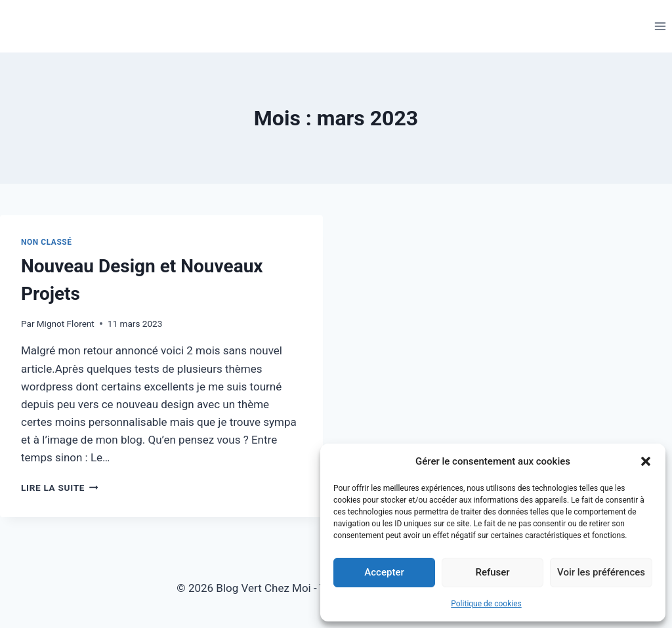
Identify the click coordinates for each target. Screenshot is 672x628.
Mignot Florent (66, 324)
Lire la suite (59, 488)
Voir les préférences (601, 572)
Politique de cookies (486, 604)
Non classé (47, 242)
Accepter (384, 572)
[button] (646, 461)
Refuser (492, 572)
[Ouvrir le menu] (660, 26)
